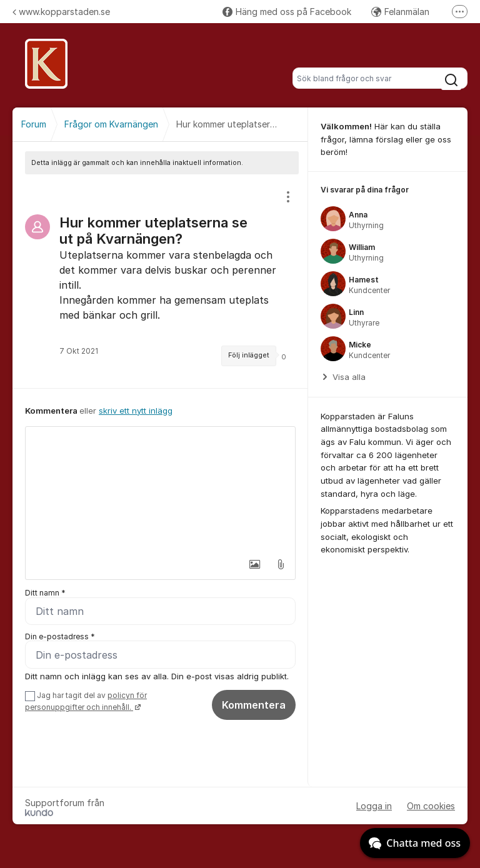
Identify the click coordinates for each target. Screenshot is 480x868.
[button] (254, 564)
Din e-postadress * (60, 636)
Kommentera (254, 706)
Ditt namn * (45, 593)
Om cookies (431, 806)
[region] (160, 281)
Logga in (374, 806)
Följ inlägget (249, 355)
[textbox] (160, 489)
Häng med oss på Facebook (287, 12)
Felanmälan (400, 12)
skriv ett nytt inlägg (136, 411)
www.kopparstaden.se (61, 12)
